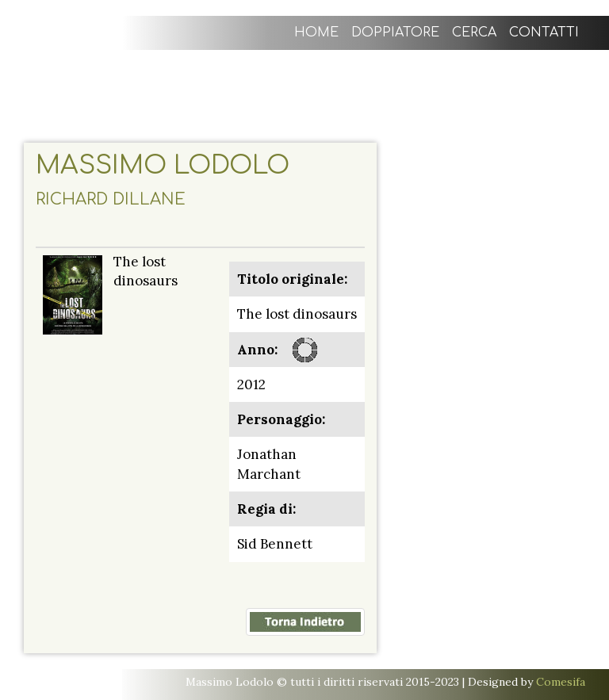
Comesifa (561, 682)
